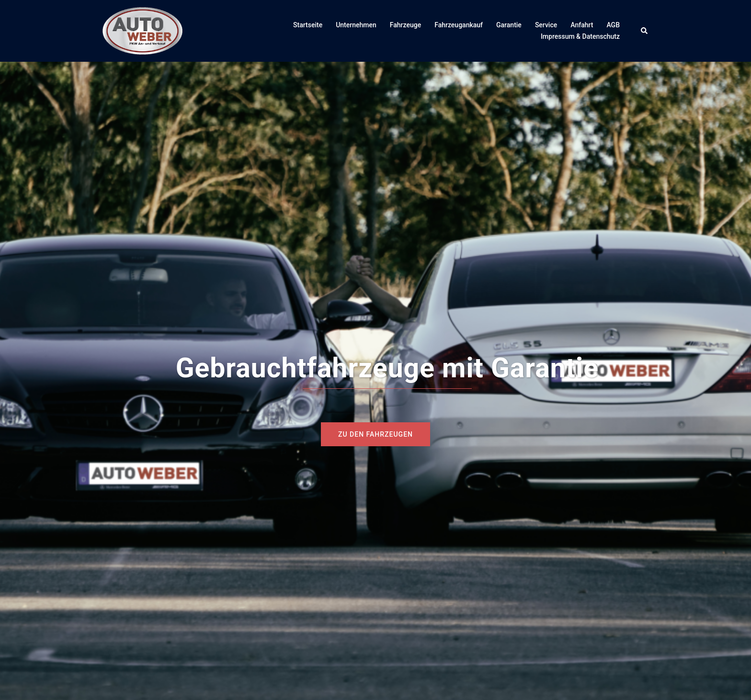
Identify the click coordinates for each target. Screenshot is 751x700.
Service (546, 25)
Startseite (308, 25)
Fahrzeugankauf (459, 25)
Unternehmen (356, 25)
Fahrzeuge (405, 25)
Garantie (509, 25)
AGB (613, 25)
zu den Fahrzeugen (375, 434)
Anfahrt (582, 25)
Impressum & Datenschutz (580, 36)
